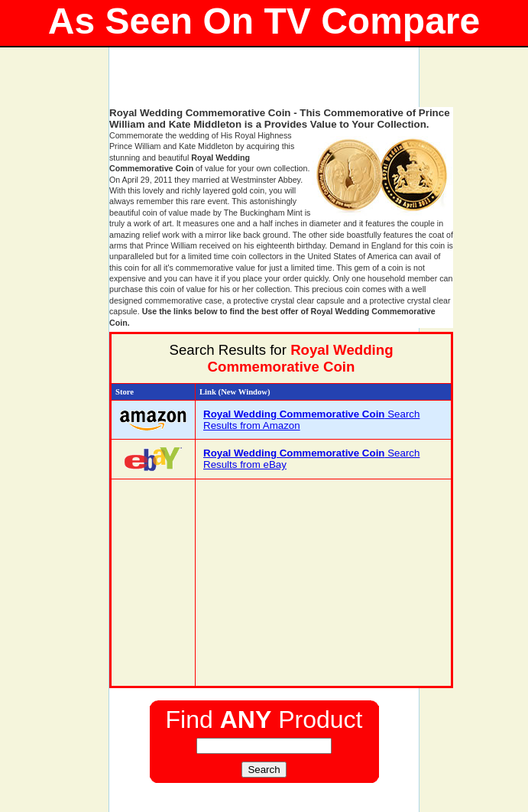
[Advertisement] (288, 84)
